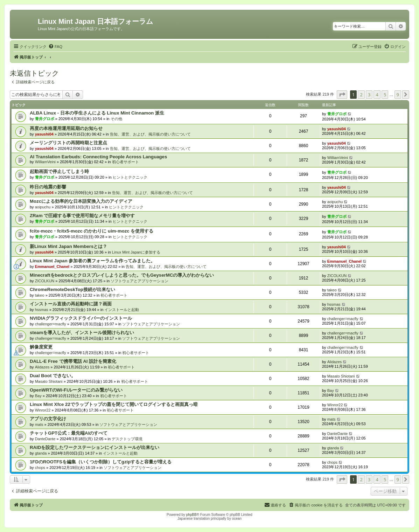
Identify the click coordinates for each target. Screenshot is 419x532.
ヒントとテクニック (130, 177)
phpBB (191, 515)
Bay (38, 396)
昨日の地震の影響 (48, 187)
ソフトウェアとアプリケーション (139, 281)
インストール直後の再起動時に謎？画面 (71, 304)
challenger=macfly (51, 324)
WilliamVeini (45, 162)
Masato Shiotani (49, 381)
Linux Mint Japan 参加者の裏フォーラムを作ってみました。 (92, 261)
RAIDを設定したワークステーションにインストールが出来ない (95, 447)
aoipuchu (43, 207)
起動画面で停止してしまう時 (59, 171)
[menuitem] (55, 47)
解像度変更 (41, 347)
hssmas (42, 310)
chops (40, 468)
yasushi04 (44, 134)
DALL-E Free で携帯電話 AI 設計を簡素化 (73, 361)
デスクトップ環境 (127, 439)
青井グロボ (45, 119)
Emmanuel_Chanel (52, 267)
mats (39, 424)
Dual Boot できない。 (53, 376)
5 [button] (385, 95)
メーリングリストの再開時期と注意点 (68, 143)
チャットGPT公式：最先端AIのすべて (69, 433)
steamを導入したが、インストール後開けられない (82, 333)
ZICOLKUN (45, 281)
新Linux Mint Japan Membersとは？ (68, 246)
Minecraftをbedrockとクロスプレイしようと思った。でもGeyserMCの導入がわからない (122, 275)
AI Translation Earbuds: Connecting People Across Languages (98, 157)
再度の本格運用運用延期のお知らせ (66, 128)
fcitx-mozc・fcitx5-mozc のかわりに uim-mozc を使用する (92, 231)
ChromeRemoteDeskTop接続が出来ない (72, 289)
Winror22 (43, 410)
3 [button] (369, 95)
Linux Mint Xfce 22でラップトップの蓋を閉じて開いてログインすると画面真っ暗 (114, 404)
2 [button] (361, 95)
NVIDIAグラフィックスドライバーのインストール (81, 318)
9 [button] (398, 95)
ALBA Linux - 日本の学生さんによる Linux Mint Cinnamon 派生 (97, 113)
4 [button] (377, 95)
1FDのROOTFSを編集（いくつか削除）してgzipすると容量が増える (101, 462)
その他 (116, 119)
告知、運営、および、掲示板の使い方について (150, 134)
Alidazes (42, 367)
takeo (40, 295)
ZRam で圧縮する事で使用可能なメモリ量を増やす (82, 216)
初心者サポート (125, 162)
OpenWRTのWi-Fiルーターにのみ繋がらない (76, 390)
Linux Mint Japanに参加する (136, 252)
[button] (342, 95)
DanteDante (45, 439)
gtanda (41, 453)
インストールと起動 (122, 310)
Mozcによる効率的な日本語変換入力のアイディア (81, 201)
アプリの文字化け (48, 419)
